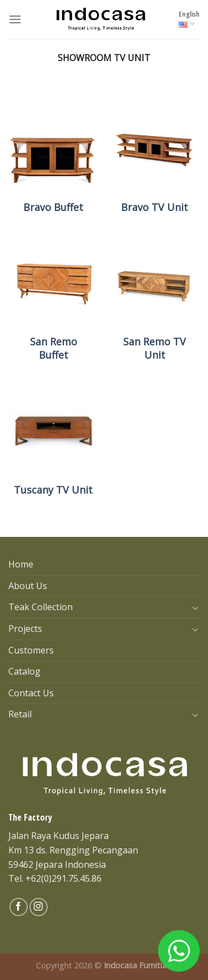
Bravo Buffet (53, 207)
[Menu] (15, 19)
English (189, 19)
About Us (28, 586)
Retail (20, 714)
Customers (31, 650)
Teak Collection (40, 607)
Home (21, 564)
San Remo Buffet (54, 348)
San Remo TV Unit (154, 348)
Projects (25, 629)
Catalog (24, 671)
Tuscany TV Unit (53, 490)
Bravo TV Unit (154, 207)
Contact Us (31, 693)
